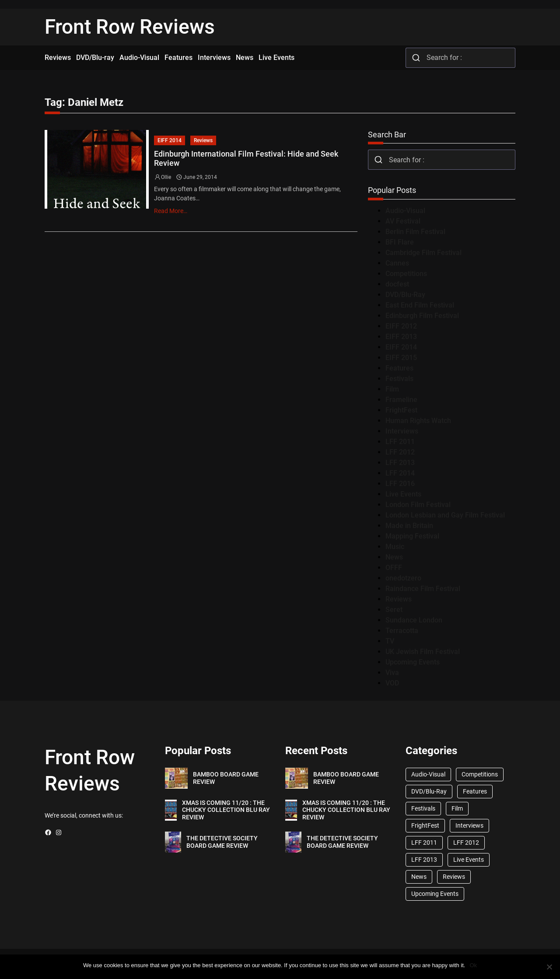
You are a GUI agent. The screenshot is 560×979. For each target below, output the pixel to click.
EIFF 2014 (170, 140)
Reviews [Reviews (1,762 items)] (454, 877)
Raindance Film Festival (423, 589)
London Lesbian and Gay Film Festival (445, 515)
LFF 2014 (400, 473)
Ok (473, 965)
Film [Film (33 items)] (457, 808)
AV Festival (403, 221)
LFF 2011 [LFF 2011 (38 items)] (424, 843)
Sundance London (414, 620)
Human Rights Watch (418, 421)
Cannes (397, 263)
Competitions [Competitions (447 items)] (480, 774)
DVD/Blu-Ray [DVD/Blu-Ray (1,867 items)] (429, 791)
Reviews (203, 140)
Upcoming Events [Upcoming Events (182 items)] (435, 894)
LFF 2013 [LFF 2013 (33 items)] (424, 860)
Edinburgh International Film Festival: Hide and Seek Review (246, 159)
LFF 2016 (400, 484)
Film (392, 389)
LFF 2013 (400, 463)
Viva (392, 673)
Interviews (402, 431)
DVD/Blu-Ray (405, 295)
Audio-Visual (405, 211)
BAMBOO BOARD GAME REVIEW (226, 778)
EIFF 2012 (401, 326)
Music (395, 547)
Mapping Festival (412, 536)
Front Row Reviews (130, 27)
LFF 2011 (400, 442)
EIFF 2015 (401, 358)
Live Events (403, 494)
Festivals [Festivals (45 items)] (423, 808)
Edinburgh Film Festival (422, 316)
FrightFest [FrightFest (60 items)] (425, 825)
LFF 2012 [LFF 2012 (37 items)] (466, 843)
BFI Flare (400, 242)
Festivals (399, 379)
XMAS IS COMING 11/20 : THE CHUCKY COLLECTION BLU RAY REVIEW (226, 810)
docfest (397, 284)
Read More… (171, 211)
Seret (394, 610)
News (394, 557)
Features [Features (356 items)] (475, 791)
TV (390, 641)
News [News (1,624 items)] (419, 877)
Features (399, 368)
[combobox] (460, 58)
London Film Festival (418, 505)
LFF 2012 (400, 452)
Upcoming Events (413, 662)
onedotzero (403, 578)
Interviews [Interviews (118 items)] (469, 825)
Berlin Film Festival (415, 232)
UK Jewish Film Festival (423, 652)
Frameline (401, 400)
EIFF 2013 (401, 337)
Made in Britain (409, 526)
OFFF (394, 568)
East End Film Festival (420, 305)
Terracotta (402, 631)
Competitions (406, 274)
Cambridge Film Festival (423, 253)
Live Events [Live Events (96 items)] (469, 860)
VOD (392, 683)
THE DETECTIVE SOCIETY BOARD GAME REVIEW (222, 842)
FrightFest (401, 410)
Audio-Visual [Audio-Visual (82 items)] (428, 774)
